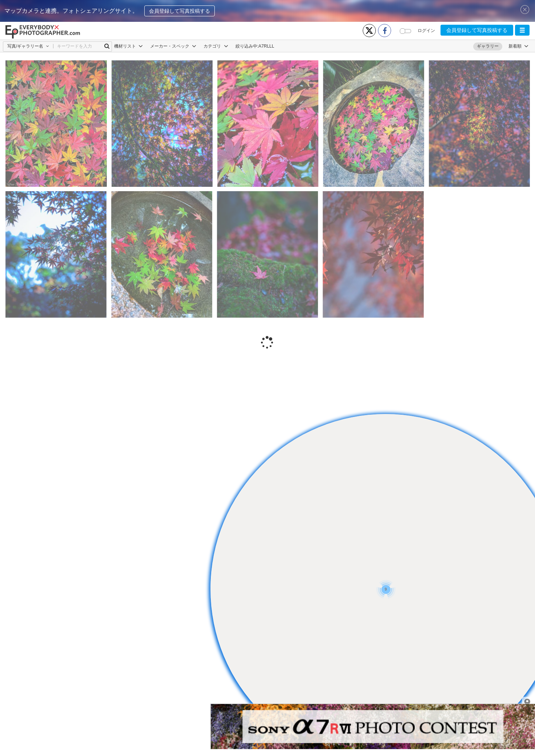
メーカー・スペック (173, 46)
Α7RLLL (266, 46)
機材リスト (128, 46)
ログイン (426, 31)
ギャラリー (488, 46)
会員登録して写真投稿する (180, 11)
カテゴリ (216, 46)
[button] (522, 30)
